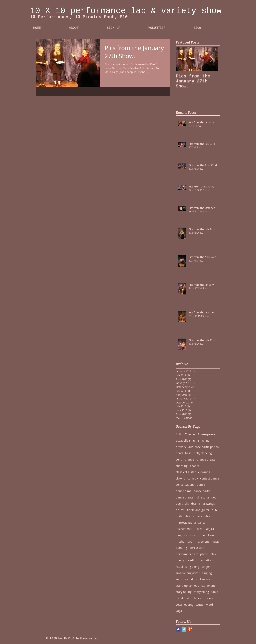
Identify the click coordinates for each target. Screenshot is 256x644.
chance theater (206, 459)
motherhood (184, 541)
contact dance (210, 478)
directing (203, 497)
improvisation (202, 516)
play (213, 554)
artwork (181, 447)
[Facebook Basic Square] (178, 630)
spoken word (204, 579)
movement (202, 541)
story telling (184, 592)
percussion (197, 548)
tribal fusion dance (188, 598)
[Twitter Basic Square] (184, 630)
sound (189, 579)
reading (192, 560)
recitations (207, 560)
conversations (185, 485)
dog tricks (182, 504)
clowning (204, 472)
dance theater (185, 497)
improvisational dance (191, 523)
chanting (182, 466)
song (179, 579)
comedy (193, 478)
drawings (209, 504)
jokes (199, 529)
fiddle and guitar (198, 510)
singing (207, 573)
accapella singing (187, 440)
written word (204, 605)
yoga (179, 611)
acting (205, 440)
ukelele (208, 598)
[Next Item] (211, 59)
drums (180, 510)
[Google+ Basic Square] (190, 630)
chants (194, 466)
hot (188, 516)
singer (206, 567)
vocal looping (185, 605)
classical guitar (186, 472)
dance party (202, 491)
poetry (180, 560)
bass (188, 453)
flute (215, 510)
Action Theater (186, 434)
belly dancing (203, 453)
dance (201, 485)
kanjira (209, 529)
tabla (215, 592)
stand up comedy (187, 586)
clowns (180, 478)
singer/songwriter (188, 573)
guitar (180, 516)
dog (214, 497)
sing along (192, 567)
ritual (179, 567)
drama (196, 504)
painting (181, 548)
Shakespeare (206, 434)
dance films (183, 491)
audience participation (204, 447)
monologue (208, 535)
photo (204, 554)
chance (189, 459)
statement (208, 586)
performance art (187, 554)
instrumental (184, 529)
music (215, 541)
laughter (181, 535)
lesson (194, 535)
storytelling (201, 592)
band (179, 453)
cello (179, 459)
